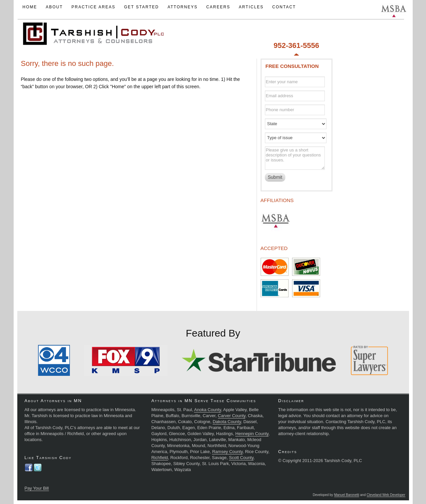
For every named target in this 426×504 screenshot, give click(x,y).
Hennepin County (252, 434)
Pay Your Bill (37, 488)
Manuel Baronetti (347, 495)
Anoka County (208, 410)
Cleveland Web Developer (386, 495)
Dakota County (227, 422)
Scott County (241, 458)
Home (30, 7)
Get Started (142, 7)
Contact (284, 7)
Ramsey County (227, 452)
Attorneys (182, 7)
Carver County (232, 416)
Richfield (160, 458)
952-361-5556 (296, 45)
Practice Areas (94, 7)
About (54, 7)
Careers (218, 7)
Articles (251, 7)
